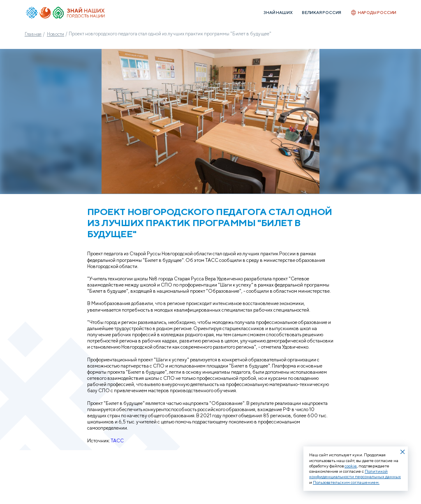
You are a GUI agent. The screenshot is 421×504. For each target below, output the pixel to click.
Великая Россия (322, 13)
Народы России (374, 12)
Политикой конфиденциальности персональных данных (355, 474)
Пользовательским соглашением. (346, 482)
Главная (33, 34)
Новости (56, 34)
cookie (351, 466)
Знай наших (278, 13)
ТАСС (117, 441)
